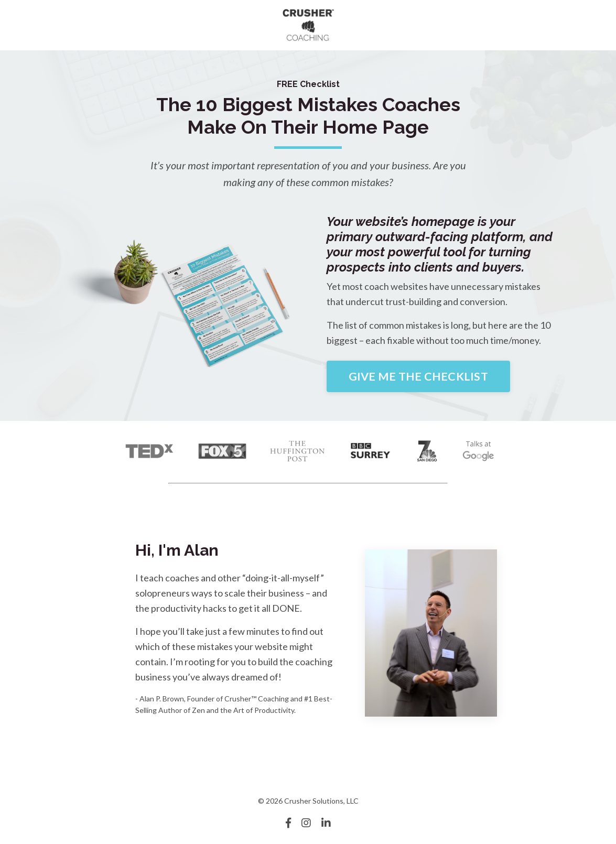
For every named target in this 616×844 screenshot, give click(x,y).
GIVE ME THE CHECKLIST (418, 376)
